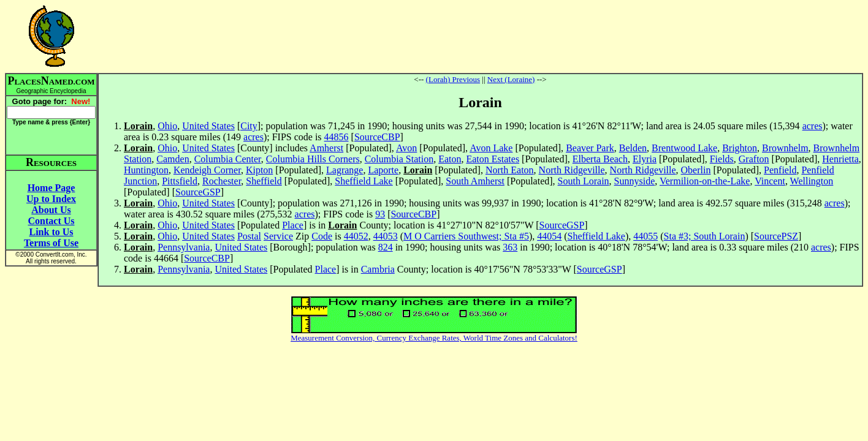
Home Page (51, 188)
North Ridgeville (572, 170)
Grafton (754, 159)
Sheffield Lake (364, 181)
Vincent (770, 181)
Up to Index (51, 199)
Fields (722, 159)
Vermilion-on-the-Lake (705, 181)
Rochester (222, 181)
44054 (549, 236)
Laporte (383, 170)
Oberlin (696, 170)
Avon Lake (491, 148)
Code (322, 236)
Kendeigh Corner (207, 170)
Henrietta (840, 159)
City (249, 126)
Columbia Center (228, 159)
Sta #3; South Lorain (705, 236)
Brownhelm (785, 148)
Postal (249, 236)
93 (380, 214)
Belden (633, 148)
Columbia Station (399, 159)
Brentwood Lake (684, 148)
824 (386, 247)
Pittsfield (180, 181)
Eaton (450, 159)
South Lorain (584, 181)
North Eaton (510, 170)
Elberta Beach (600, 159)
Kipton (259, 170)
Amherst (326, 148)
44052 (356, 236)
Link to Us (51, 232)
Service (278, 236)
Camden (173, 159)
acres (813, 126)
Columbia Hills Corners (313, 159)
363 (510, 247)
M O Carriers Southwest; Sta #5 (466, 236)
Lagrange (345, 170)
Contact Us (51, 221)
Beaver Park (590, 148)
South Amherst (475, 181)
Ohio (167, 126)
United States (208, 126)
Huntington (146, 170)
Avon (406, 148)
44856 (337, 137)
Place (293, 225)
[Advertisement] (481, 36)
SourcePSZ (776, 236)
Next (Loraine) (511, 79)
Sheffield (264, 181)
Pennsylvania (184, 247)
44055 (645, 236)
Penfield (780, 170)
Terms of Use (51, 243)
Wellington (812, 181)
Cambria (378, 269)
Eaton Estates (493, 159)
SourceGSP (198, 192)
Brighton (740, 148)
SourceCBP (377, 137)
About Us (51, 210)
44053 (386, 236)
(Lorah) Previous (453, 79)
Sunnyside (635, 181)
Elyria (645, 159)
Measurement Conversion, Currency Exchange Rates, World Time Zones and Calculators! (434, 338)
